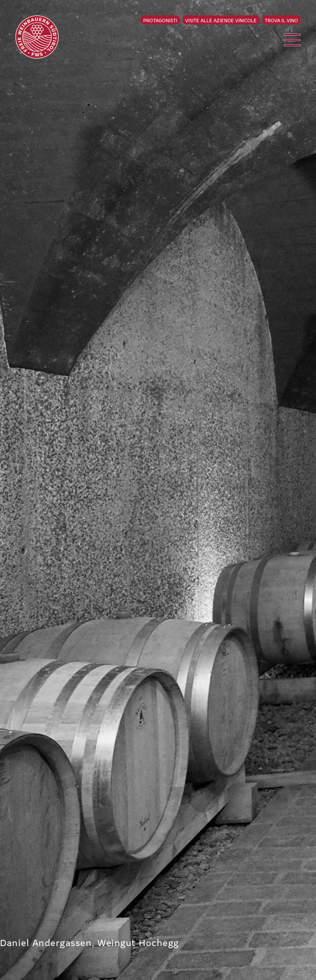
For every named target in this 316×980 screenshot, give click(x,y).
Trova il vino (281, 20)
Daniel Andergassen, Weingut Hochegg (89, 942)
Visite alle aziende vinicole (221, 20)
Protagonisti (160, 20)
